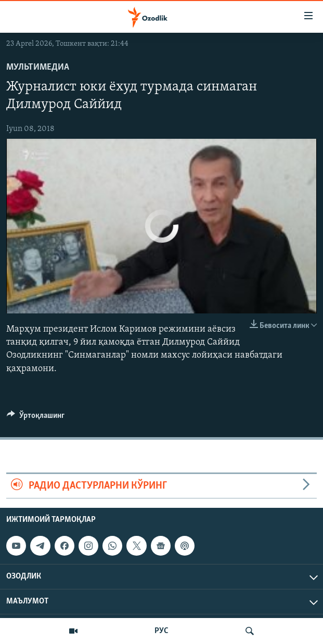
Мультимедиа (38, 67)
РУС (161, 631)
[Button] (36, 418)
